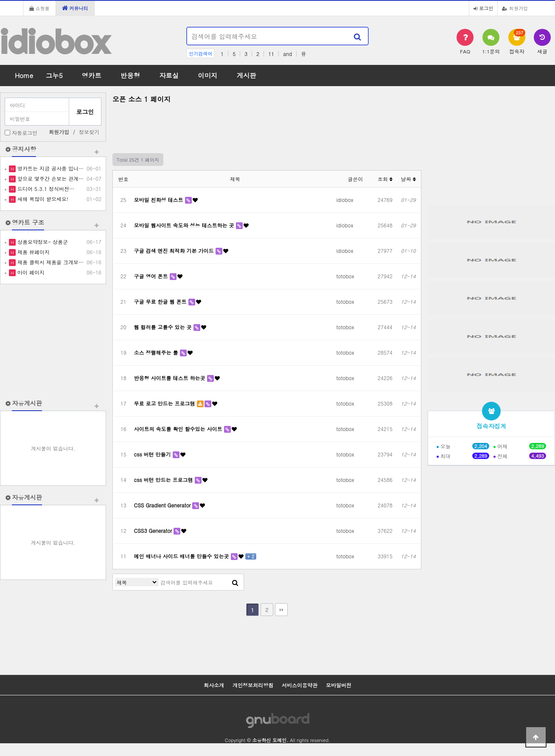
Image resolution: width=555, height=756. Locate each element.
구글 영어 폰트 (152, 276)
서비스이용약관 (300, 685)
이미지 (207, 75)
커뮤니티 (75, 8)
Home (24, 75)
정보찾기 (89, 132)
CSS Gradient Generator (163, 505)
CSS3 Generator (154, 531)
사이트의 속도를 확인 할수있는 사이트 (179, 429)
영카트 (92, 75)
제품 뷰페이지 (33, 252)
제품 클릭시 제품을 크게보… (50, 262)
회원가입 (515, 8)
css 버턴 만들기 (153, 454)
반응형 (130, 75)
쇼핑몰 (39, 8)
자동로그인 (25, 133)
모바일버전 (339, 685)
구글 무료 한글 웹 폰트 (161, 301)
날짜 (408, 179)
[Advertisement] (53, 342)
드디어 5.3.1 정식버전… (45, 189)
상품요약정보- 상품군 (42, 242)
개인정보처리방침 (253, 685)
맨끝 (281, 610)
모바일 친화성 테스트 (160, 200)
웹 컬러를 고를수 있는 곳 (164, 327)
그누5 (54, 75)
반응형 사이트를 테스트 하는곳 (171, 378)
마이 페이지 (30, 272)
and (287, 54)
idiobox (55, 42)
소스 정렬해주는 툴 (157, 352)
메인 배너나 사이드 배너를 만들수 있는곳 (182, 556)
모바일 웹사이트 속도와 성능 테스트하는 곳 (185, 225)
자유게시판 (27, 403)
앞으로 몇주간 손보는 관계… (50, 178)
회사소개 (214, 685)
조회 (385, 179)
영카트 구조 (28, 222)
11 (271, 54)
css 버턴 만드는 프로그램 (164, 480)
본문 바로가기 (0, 0)
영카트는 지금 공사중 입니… (50, 168)
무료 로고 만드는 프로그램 (165, 403)
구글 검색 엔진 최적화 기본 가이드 (175, 251)
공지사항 (24, 149)
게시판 (247, 75)
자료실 (169, 75)
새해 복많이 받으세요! (42, 199)
